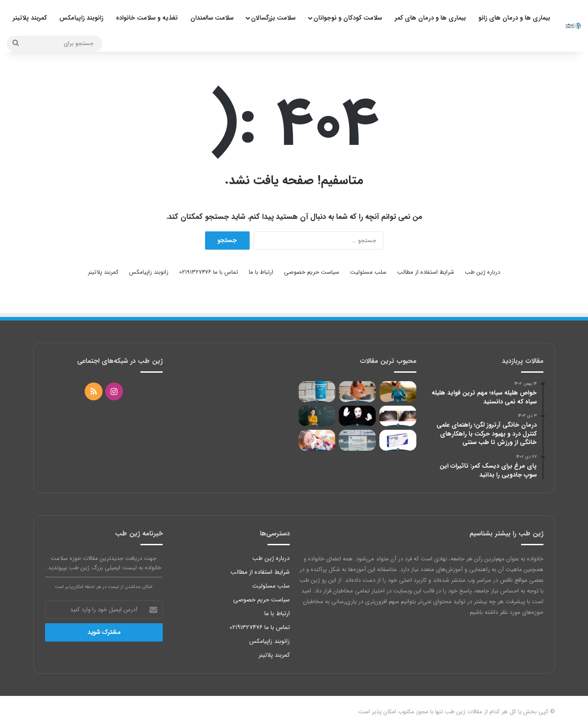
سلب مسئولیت (368, 272)
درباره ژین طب (483, 272)
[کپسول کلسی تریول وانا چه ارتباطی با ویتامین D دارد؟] (398, 440)
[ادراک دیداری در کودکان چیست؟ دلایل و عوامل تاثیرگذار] (317, 416)
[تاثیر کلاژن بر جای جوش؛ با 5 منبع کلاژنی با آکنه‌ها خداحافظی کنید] (317, 392)
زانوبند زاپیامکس (81, 18)
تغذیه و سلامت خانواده (147, 18)
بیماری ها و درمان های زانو (514, 18)
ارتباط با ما (261, 272)
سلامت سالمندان (212, 18)
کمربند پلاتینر (30, 18)
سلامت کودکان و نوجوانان (348, 18)
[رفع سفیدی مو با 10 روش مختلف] (398, 416)
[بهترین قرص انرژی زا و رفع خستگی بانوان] (398, 392)
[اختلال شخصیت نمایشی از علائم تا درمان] (357, 416)
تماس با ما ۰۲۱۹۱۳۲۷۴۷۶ (209, 272)
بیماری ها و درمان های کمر (430, 18)
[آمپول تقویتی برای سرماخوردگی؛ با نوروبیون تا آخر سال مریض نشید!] (317, 440)
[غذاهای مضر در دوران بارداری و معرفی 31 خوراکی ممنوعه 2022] (357, 392)
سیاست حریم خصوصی (312, 272)
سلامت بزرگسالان (273, 18)
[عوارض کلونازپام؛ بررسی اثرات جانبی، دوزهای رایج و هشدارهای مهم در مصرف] (357, 440)
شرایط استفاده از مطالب (426, 272)
